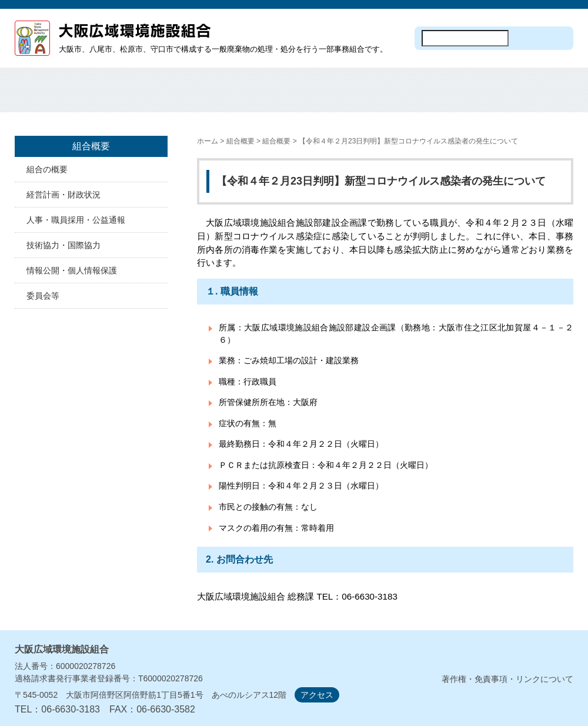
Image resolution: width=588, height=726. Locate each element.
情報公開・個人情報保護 (72, 270)
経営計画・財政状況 (64, 195)
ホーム (49, 97)
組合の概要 (47, 169)
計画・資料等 (469, 97)
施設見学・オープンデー (329, 97)
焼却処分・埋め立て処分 (189, 97)
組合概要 (119, 97)
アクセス (317, 695)
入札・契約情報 (399, 97)
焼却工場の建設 (259, 97)
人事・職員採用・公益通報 (76, 220)
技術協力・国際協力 (64, 245)
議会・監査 (539, 97)
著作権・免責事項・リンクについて (507, 679)
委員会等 (43, 296)
